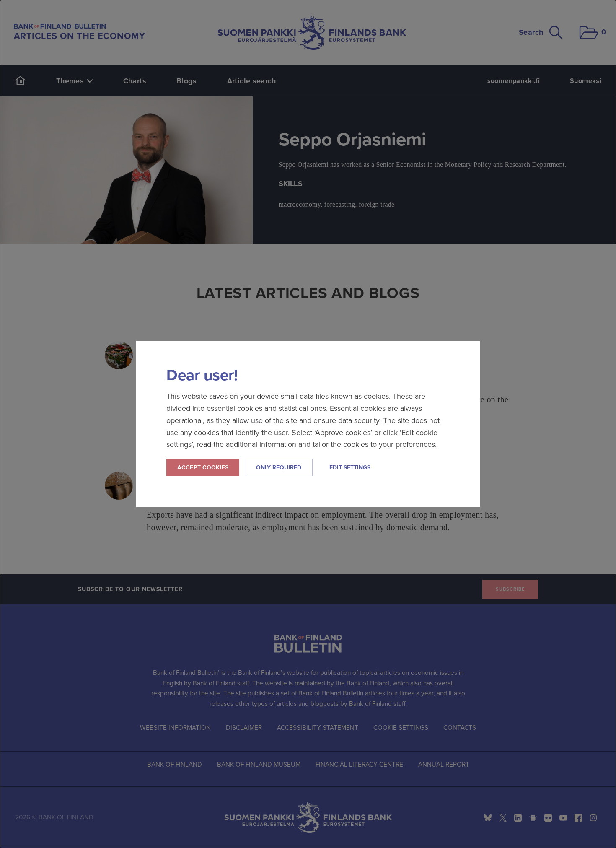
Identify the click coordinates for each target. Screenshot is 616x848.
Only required (279, 468)
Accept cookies (203, 468)
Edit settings (350, 468)
